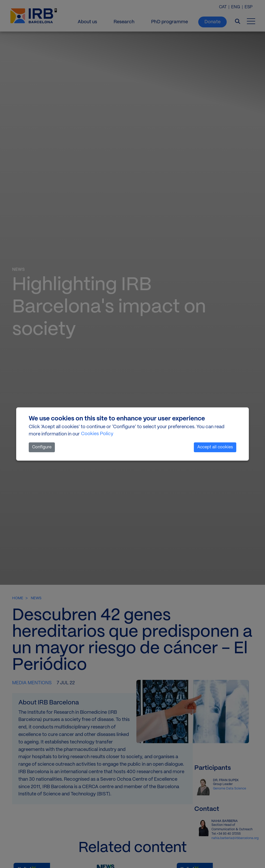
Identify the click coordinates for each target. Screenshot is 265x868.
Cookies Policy (97, 434)
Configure (42, 447)
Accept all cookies (215, 447)
